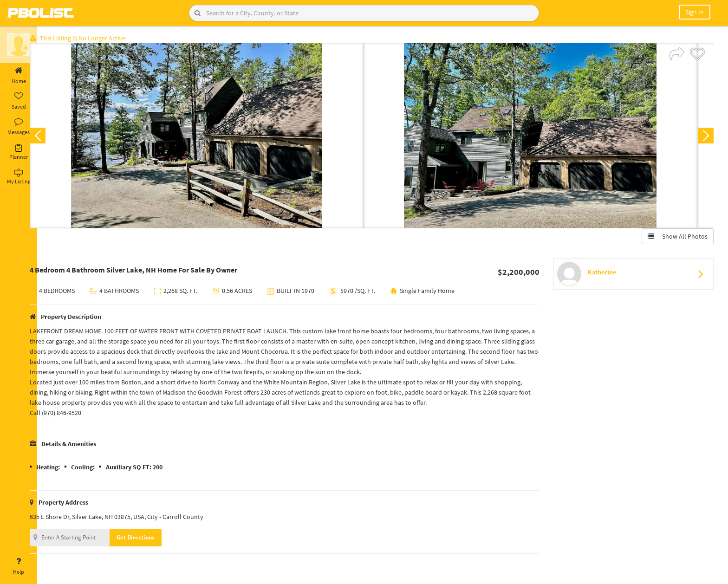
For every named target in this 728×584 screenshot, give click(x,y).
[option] (211, 137)
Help (19, 566)
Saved (19, 101)
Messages (19, 127)
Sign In (695, 12)
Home (19, 76)
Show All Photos (676, 238)
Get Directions (150, 539)
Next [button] (704, 137)
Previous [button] (52, 137)
